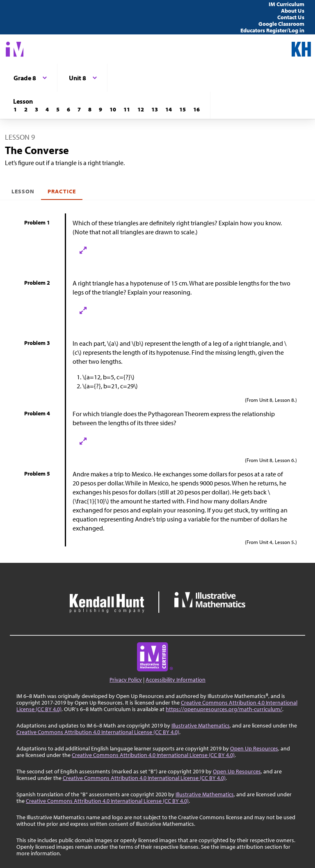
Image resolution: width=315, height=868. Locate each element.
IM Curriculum (286, 4)
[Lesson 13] (155, 109)
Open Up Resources (254, 748)
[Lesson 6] (68, 109)
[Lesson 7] (79, 109)
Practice (62, 191)
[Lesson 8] (90, 109)
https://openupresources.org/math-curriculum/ (224, 709)
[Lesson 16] (196, 109)
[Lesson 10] (113, 109)
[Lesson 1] (15, 109)
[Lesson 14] (169, 109)
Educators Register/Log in (272, 30)
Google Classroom (281, 24)
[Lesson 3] (37, 109)
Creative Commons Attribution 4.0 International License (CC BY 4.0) (98, 732)
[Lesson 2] (26, 109)
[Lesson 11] (127, 109)
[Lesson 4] (47, 109)
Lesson (23, 191)
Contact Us (291, 17)
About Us (293, 11)
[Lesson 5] (58, 109)
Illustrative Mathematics (201, 725)
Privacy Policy (126, 680)
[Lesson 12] (141, 109)
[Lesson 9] (100, 109)
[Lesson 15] (183, 109)
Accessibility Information (176, 680)
